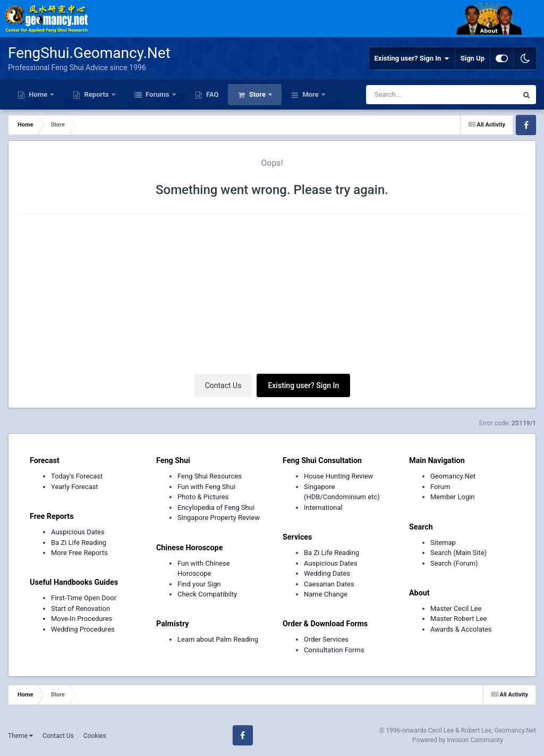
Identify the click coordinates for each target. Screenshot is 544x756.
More (311, 94)
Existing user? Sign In (412, 58)
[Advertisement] (272, 297)
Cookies (95, 736)
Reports (96, 94)
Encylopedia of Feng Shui (216, 507)
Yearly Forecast (75, 487)
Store (257, 94)
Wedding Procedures (83, 629)
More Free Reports (79, 553)
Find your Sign (199, 584)
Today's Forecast (77, 476)
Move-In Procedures (82, 619)
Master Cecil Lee (456, 608)
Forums (158, 94)
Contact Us (223, 385)
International (323, 507)
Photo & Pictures (203, 497)
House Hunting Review (338, 476)
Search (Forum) (454, 563)
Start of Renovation (80, 608)
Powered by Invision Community (458, 740)
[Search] (418, 95)
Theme (20, 736)
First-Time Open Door (84, 598)
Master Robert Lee (459, 619)
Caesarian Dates (329, 584)
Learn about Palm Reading (218, 639)
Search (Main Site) (458, 553)
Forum (440, 487)
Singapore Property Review (219, 518)
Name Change (326, 594)
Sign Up (473, 58)
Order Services (326, 639)
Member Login (453, 497)
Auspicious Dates (78, 532)
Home (38, 94)
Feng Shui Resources (210, 476)
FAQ (212, 94)
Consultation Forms (334, 650)
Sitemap (443, 543)
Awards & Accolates (461, 629)
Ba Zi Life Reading (79, 543)
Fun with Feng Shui (206, 487)
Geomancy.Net (453, 476)
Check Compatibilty (207, 594)
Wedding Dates (327, 573)
